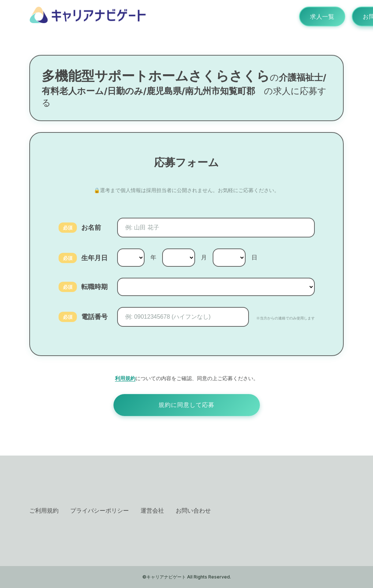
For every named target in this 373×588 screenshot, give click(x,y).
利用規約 (125, 378)
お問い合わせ (193, 510)
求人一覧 (322, 16)
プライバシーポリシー (100, 510)
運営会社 (152, 510)
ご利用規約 (44, 510)
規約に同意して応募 (186, 405)
